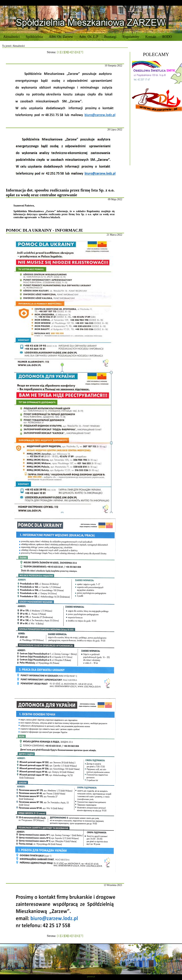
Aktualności (11, 37)
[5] (74, 52)
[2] (63, 52)
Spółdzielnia (34, 37)
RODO (167, 37)
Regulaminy (131, 37)
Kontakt (151, 37)
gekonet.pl (91, 976)
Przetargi (110, 37)
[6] (78, 52)
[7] (81, 52)
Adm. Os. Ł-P (89, 37)
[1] (59, 52)
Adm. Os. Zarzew (61, 37)
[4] (70, 52)
